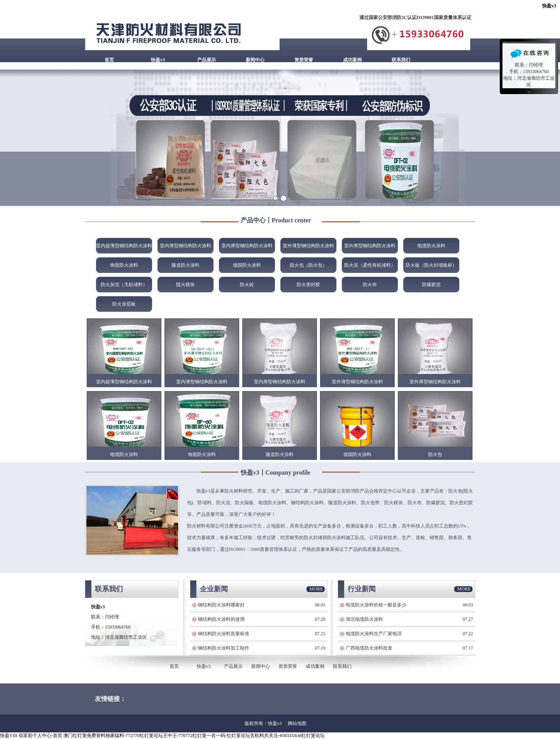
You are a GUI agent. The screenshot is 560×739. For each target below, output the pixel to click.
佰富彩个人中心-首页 (40, 736)
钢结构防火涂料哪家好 (221, 605)
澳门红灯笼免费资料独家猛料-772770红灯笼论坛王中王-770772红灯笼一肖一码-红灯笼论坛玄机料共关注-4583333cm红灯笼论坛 (194, 736)
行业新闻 (362, 589)
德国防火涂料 (247, 265)
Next (550, 138)
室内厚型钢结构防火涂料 (247, 246)
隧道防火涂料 (185, 265)
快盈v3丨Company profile (276, 473)
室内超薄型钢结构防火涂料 (124, 246)
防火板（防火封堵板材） (431, 265)
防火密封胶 (308, 285)
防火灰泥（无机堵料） (124, 285)
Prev (10, 138)
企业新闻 (214, 589)
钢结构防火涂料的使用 (221, 619)
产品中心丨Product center (276, 220)
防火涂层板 (124, 304)
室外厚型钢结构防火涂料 (370, 246)
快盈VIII (9, 736)
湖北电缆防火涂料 (364, 619)
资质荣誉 (304, 60)
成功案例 (352, 60)
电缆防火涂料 (431, 246)
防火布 (370, 285)
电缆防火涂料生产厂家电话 (374, 634)
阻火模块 (185, 285)
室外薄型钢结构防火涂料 (308, 246)
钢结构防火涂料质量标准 (224, 634)
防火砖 (247, 285)
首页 (109, 60)
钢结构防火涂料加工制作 (224, 648)
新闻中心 (255, 60)
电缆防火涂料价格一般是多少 (376, 605)
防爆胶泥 (431, 285)
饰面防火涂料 (124, 265)
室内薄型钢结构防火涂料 (185, 246)
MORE (316, 589)
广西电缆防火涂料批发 (369, 648)
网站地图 (297, 723)
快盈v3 (549, 6)
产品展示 (206, 60)
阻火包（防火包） (308, 265)
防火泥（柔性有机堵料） (370, 265)
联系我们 (401, 60)
